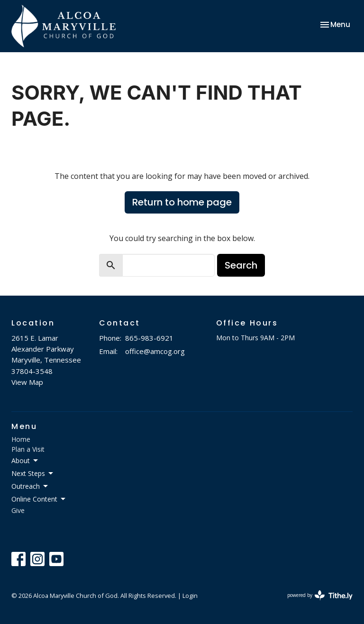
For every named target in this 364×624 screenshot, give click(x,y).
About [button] (25, 461)
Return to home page (182, 202)
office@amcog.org (155, 351)
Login (190, 596)
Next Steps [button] (33, 474)
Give (18, 510)
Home (21, 439)
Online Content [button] (39, 499)
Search (241, 265)
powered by (320, 595)
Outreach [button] (30, 486)
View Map (27, 382)
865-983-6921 (149, 338)
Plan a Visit (28, 449)
